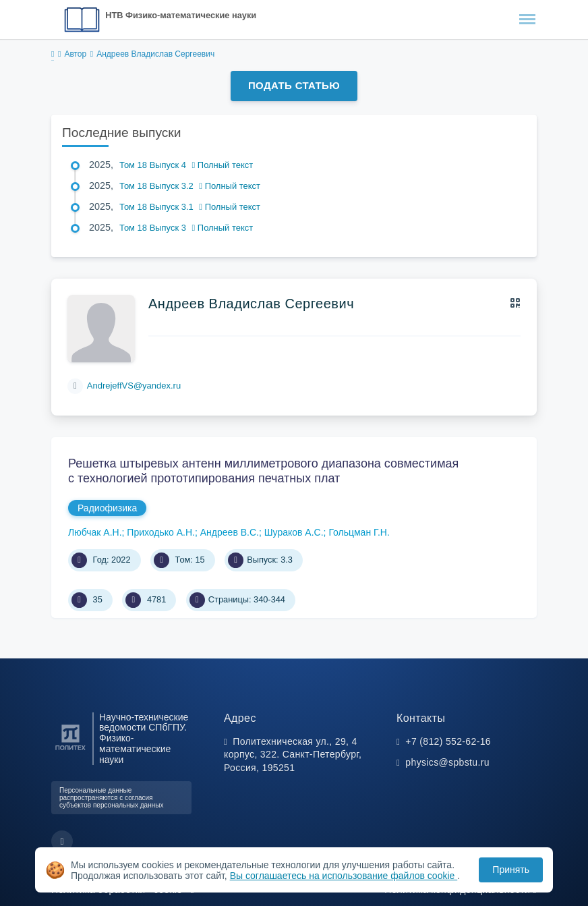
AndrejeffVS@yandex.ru (134, 386)
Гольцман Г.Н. (359, 532)
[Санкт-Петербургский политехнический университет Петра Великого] (70, 751)
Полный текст (223, 165)
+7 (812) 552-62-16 (448, 741)
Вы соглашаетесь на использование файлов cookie (344, 876)
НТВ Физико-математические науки (181, 15)
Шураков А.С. (294, 532)
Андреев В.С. (230, 532)
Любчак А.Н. (95, 532)
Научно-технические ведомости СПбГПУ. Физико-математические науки (144, 739)
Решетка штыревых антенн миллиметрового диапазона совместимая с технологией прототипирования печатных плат (263, 471)
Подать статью (294, 85)
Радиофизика (107, 508)
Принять (511, 870)
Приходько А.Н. (161, 532)
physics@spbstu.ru (447, 762)
